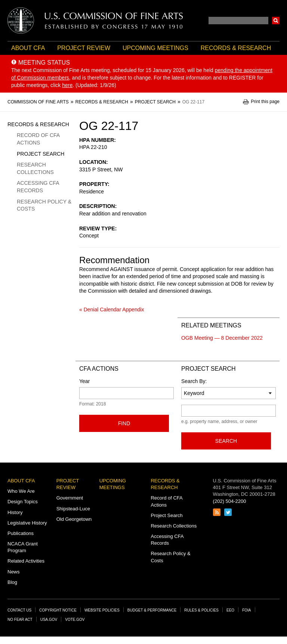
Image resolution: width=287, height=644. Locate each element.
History (15, 512)
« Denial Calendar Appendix (112, 309)
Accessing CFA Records (38, 187)
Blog (12, 582)
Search (276, 21)
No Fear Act (20, 620)
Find (124, 423)
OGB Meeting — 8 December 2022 (222, 338)
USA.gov (49, 620)
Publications (21, 533)
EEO (230, 610)
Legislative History (27, 523)
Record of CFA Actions (38, 139)
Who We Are (21, 491)
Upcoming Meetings (155, 48)
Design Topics (23, 502)
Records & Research (236, 48)
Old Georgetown (74, 519)
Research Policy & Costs (44, 205)
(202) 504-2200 (230, 501)
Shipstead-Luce (73, 509)
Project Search (41, 154)
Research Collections (35, 168)
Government (70, 498)
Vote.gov (75, 620)
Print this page (265, 102)
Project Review (84, 48)
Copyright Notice (58, 610)
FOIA (246, 610)
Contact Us (19, 610)
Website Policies (102, 610)
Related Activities (26, 561)
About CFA (28, 48)
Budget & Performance (152, 610)
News (14, 572)
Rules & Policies (201, 610)
